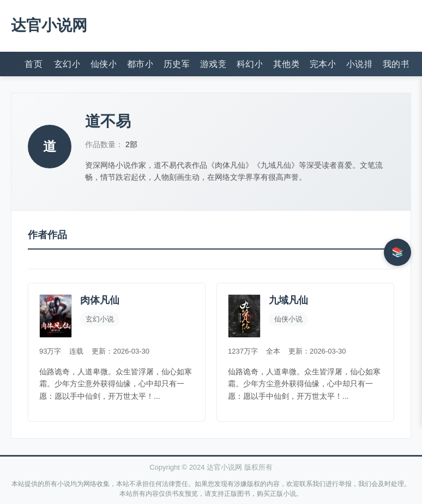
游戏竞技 (213, 64)
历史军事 (176, 64)
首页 (34, 64)
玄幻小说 (67, 64)
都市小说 (140, 64)
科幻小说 (249, 64)
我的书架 (396, 64)
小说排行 (359, 64)
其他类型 (286, 64)
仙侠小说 (103, 64)
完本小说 (322, 64)
